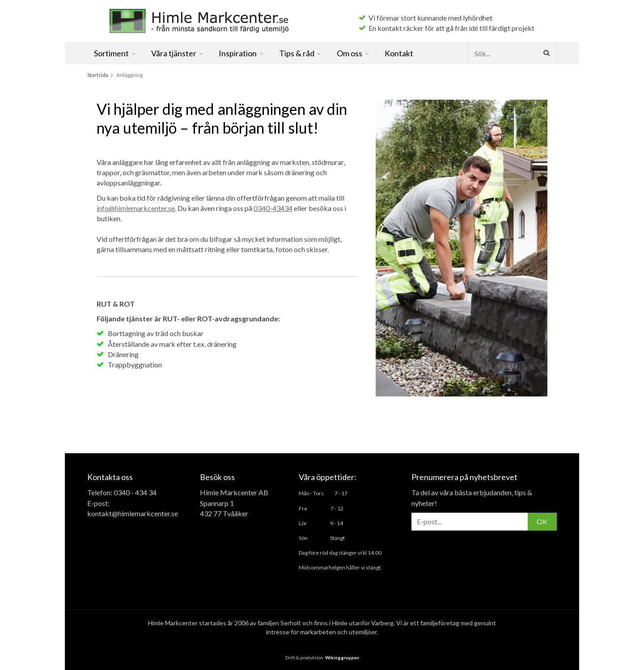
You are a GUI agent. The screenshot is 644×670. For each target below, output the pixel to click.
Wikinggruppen (342, 657)
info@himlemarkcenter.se (136, 208)
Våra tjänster (178, 53)
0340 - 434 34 (135, 492)
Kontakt (399, 53)
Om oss (353, 53)
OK (542, 521)
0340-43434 (273, 208)
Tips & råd (301, 53)
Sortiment (115, 53)
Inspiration (241, 53)
